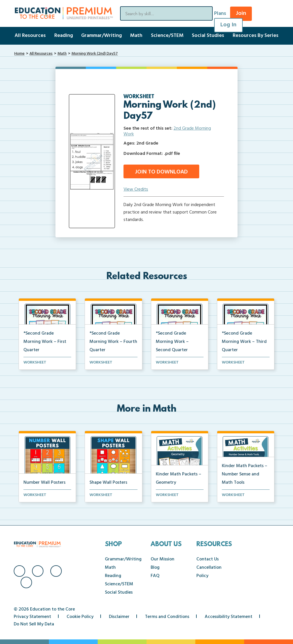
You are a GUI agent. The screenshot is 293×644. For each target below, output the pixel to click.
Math (136, 36)
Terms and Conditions (167, 617)
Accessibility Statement (229, 617)
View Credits (136, 189)
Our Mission (163, 559)
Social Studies (208, 36)
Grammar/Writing (101, 36)
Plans (220, 14)
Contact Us (208, 559)
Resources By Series (256, 36)
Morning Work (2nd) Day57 (95, 54)
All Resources (30, 36)
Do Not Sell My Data (34, 624)
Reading (64, 36)
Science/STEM (167, 36)
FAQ (155, 576)
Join (241, 13)
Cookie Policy (80, 617)
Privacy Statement (32, 617)
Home (19, 54)
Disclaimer (119, 617)
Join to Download (161, 172)
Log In (228, 25)
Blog (155, 568)
